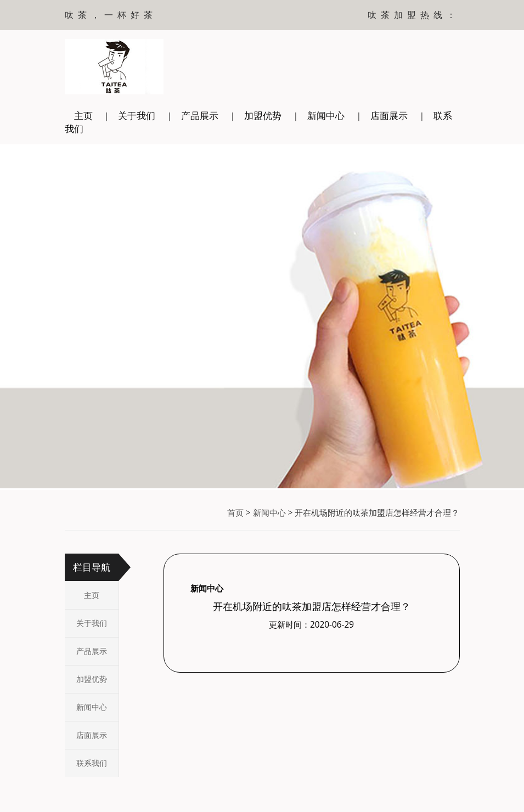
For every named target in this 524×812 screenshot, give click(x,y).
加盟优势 (263, 115)
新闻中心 (326, 115)
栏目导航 (92, 567)
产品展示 (200, 115)
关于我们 (137, 115)
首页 (235, 513)
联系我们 (92, 763)
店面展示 (389, 115)
